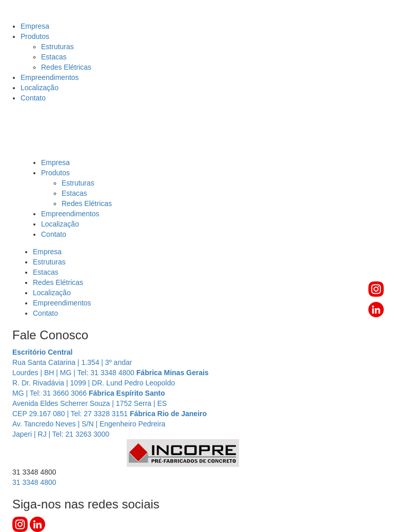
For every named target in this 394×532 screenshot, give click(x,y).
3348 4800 (34, 482)
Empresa (35, 26)
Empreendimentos (50, 77)
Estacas (54, 57)
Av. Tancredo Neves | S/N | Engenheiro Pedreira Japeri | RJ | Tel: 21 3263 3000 (110, 424)
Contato (33, 98)
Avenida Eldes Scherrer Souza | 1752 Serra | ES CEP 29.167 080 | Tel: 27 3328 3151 (90, 403)
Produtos (35, 36)
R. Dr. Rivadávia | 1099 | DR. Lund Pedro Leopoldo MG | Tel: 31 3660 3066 (111, 383)
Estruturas (57, 47)
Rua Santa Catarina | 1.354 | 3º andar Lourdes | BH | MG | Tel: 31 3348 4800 (74, 362)
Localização (40, 88)
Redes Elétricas (66, 67)
